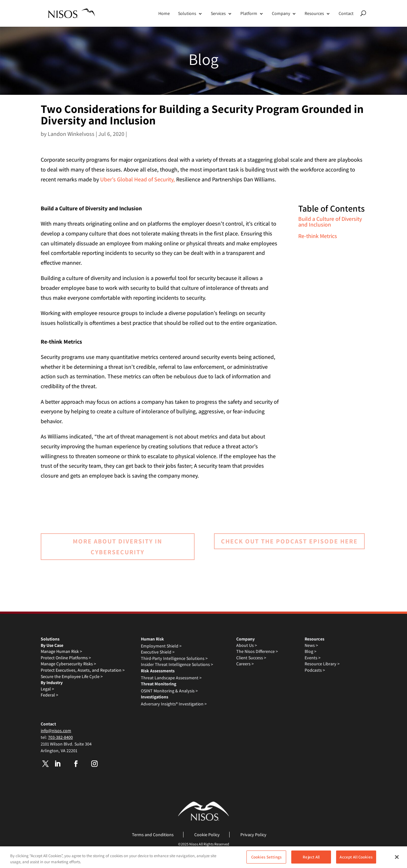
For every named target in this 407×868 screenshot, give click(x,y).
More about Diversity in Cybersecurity (117, 547)
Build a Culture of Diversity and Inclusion (330, 222)
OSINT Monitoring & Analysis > (169, 691)
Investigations (155, 697)
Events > (313, 658)
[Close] (397, 860)
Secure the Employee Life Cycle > (72, 676)
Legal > (47, 689)
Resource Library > (322, 664)
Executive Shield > (158, 652)
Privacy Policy (253, 835)
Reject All (311, 860)
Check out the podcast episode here (289, 541)
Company (281, 13)
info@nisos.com (56, 731)
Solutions (187, 13)
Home (164, 13)
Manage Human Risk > (61, 651)
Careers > (245, 664)
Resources (314, 13)
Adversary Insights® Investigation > (174, 704)
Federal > (49, 695)
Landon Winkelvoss (71, 134)
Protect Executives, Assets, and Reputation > (83, 670)
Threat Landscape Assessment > (171, 678)
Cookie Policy (207, 835)
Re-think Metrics (318, 236)
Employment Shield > (161, 646)
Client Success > (251, 658)
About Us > (247, 645)
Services (218, 13)
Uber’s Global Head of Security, (138, 179)
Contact (346, 13)
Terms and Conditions (153, 835)
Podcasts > (315, 670)
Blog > (310, 651)
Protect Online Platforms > (66, 658)
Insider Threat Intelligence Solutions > (177, 664)
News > (311, 645)
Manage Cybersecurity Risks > (68, 664)
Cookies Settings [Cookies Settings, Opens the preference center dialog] (266, 860)
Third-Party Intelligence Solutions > (174, 658)
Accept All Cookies (356, 860)
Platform (249, 13)
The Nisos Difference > (257, 651)
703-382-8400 (60, 737)
